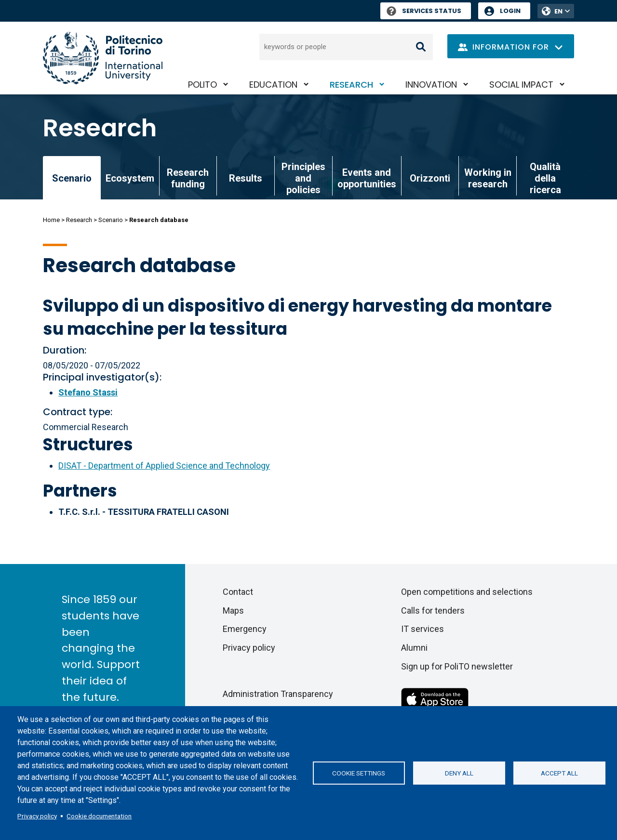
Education (273, 85)
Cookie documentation (99, 816)
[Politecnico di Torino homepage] (103, 58)
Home (51, 220)
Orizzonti (430, 178)
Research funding (188, 178)
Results (246, 178)
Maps (233, 610)
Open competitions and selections (467, 592)
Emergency (245, 629)
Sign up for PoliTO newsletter (457, 666)
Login (510, 11)
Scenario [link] (72, 178)
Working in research (488, 178)
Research (351, 85)
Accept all (559, 773)
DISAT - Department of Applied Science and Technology (164, 466)
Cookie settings (359, 773)
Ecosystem (130, 178)
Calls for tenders (433, 610)
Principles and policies (303, 178)
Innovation (431, 85)
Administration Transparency (278, 694)
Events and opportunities (367, 178)
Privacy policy (37, 816)
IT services (423, 629)
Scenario (111, 220)
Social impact (521, 85)
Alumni (414, 648)
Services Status (424, 11)
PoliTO (202, 85)
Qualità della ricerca (545, 178)
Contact (238, 592)
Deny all (459, 773)
